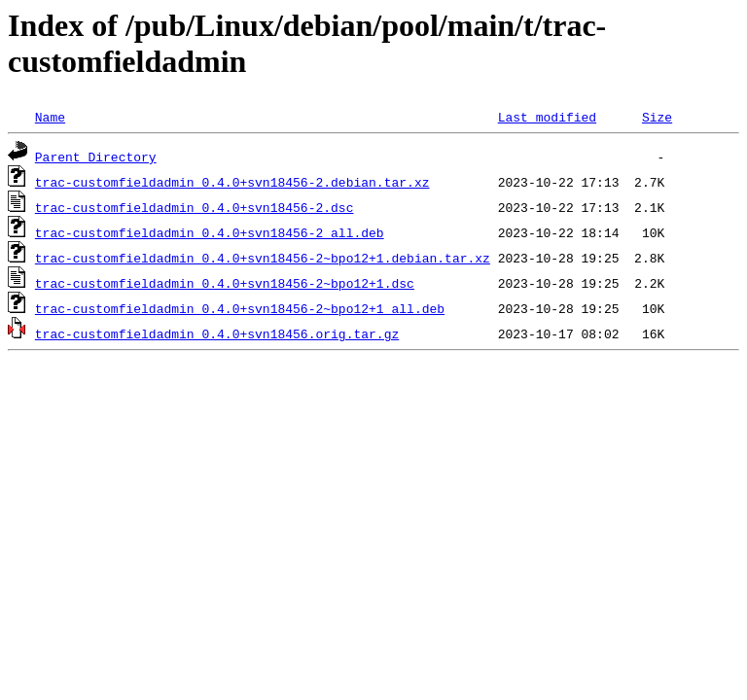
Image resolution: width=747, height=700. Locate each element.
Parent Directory (96, 157)
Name (50, 117)
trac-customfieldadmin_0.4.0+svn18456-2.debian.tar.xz (232, 182)
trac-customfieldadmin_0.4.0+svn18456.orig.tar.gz (217, 333)
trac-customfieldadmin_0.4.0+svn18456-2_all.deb (210, 232)
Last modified (547, 117)
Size (657, 117)
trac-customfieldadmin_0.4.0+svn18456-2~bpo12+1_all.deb (240, 308)
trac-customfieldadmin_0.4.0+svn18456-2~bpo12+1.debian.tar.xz (263, 258)
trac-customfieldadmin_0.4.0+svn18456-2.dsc (195, 207)
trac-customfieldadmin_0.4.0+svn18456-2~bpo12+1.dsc (225, 283)
